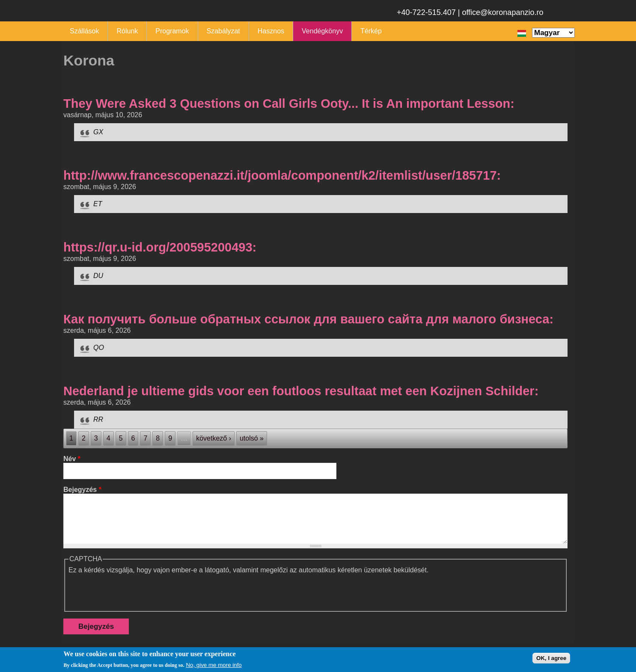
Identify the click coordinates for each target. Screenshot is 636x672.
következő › (214, 438)
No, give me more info (214, 665)
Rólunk (127, 31)
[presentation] (134, 591)
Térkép (371, 31)
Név (72, 459)
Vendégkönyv (322, 31)
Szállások (84, 31)
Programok (172, 31)
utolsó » (252, 438)
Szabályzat (223, 31)
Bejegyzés (82, 490)
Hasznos (271, 31)
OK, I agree (551, 658)
